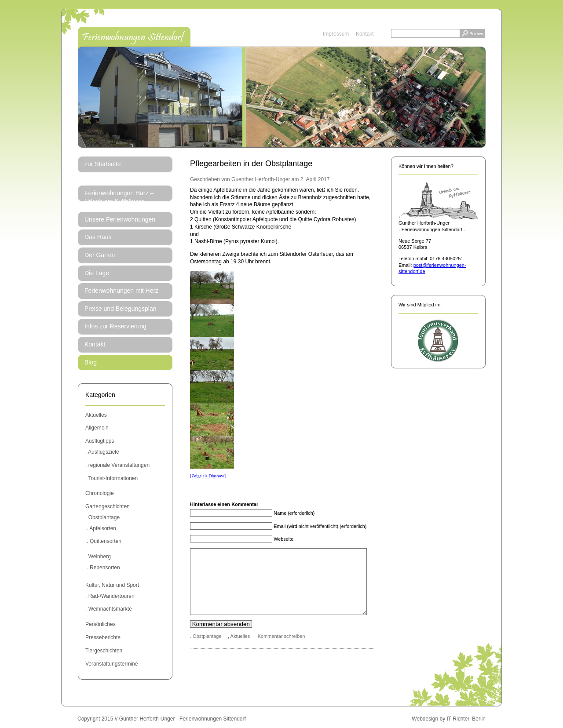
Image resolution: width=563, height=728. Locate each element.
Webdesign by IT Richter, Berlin (449, 719)
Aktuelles (96, 415)
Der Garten (100, 255)
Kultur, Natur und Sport (112, 585)
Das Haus (98, 237)
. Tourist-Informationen (112, 478)
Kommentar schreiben (281, 649)
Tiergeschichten (104, 651)
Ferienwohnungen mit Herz (121, 291)
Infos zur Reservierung (115, 326)
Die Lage (97, 273)
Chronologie (100, 493)
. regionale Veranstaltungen (117, 465)
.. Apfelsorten (101, 528)
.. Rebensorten (103, 568)
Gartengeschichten (108, 506)
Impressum (336, 34)
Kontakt (365, 34)
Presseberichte (103, 637)
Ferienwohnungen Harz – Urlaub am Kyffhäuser (119, 197)
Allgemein (97, 428)
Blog (91, 362)
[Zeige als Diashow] (208, 476)
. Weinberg (98, 557)
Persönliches (101, 624)
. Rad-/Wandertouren (110, 596)
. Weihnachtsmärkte (109, 609)
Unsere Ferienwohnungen (120, 219)
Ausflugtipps (100, 441)
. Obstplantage (102, 517)
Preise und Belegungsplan (120, 309)
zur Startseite (102, 164)
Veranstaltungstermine (112, 664)
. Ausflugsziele (102, 452)
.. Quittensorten (103, 541)
